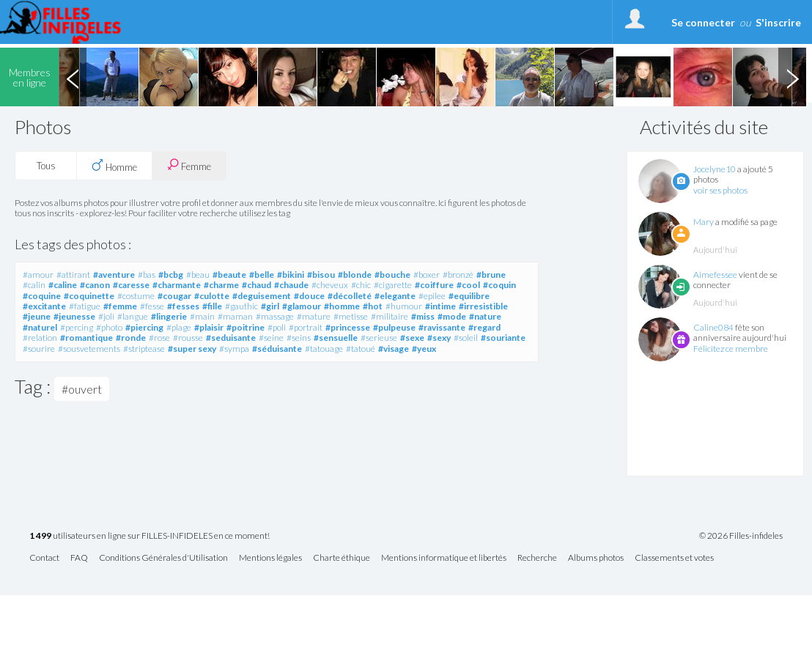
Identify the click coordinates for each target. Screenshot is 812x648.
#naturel (40, 327)
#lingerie (169, 316)
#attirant (73, 275)
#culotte (212, 296)
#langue (133, 316)
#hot (373, 306)
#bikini (291, 275)
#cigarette (393, 285)
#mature (314, 316)
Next (792, 77)
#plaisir (209, 327)
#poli (277, 327)
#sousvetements (89, 349)
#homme (342, 306)
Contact (44, 558)
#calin (34, 285)
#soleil (466, 338)
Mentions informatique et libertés (444, 558)
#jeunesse (74, 316)
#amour (38, 275)
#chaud (256, 285)
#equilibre (469, 296)
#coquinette (89, 296)
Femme (189, 165)
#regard (484, 327)
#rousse (188, 338)
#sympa (234, 349)
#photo (109, 327)
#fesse (152, 306)
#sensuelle (336, 338)
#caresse (131, 285)
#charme (221, 285)
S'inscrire (778, 22)
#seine (271, 338)
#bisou (321, 275)
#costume (136, 296)
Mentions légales (270, 558)
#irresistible (483, 306)
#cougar (174, 296)
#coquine (42, 296)
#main (202, 316)
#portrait (306, 327)
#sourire (39, 349)
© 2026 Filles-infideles (741, 536)
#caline (63, 285)
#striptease (144, 349)
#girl (270, 306)
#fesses (183, 306)
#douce (309, 296)
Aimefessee (715, 275)
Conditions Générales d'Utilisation (163, 558)
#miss (423, 316)
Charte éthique (342, 558)
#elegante (395, 296)
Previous (73, 77)
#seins (299, 338)
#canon (95, 285)
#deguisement (262, 296)
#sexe (412, 338)
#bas (147, 275)
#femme (120, 306)
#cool (468, 285)
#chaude (291, 285)
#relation (40, 338)
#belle (262, 275)
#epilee (432, 296)
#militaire (390, 316)
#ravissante (442, 327)
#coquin (499, 285)
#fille (212, 306)
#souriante (503, 338)
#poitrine (246, 327)
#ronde (131, 338)
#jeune (37, 316)
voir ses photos (720, 190)
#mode (452, 316)
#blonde (355, 275)
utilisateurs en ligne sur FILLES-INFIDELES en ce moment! (150, 536)
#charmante (177, 285)
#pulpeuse (394, 327)
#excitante (44, 306)
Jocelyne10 (715, 169)
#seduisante (231, 338)
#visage (394, 349)
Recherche (537, 558)
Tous (46, 166)
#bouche (392, 275)
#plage (179, 327)
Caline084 (713, 327)
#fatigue (85, 306)
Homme (114, 166)
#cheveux (330, 285)
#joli (106, 316)
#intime (440, 306)
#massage (275, 316)
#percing (77, 327)
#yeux (424, 349)
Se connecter (703, 22)
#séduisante (277, 349)
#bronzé (458, 275)
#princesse (348, 327)
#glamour (302, 306)
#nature (485, 316)
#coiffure (434, 285)
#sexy (439, 338)
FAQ (79, 558)
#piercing (144, 327)
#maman (235, 316)
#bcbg (171, 275)
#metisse (351, 316)
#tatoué (361, 349)
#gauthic (241, 306)
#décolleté (350, 296)
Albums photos (596, 558)
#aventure (114, 275)
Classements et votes (674, 558)
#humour (404, 306)
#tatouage (324, 349)
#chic (361, 285)
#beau (198, 275)
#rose (159, 338)
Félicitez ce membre (731, 349)
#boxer (427, 275)
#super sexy (192, 349)
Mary (704, 222)
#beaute (229, 275)
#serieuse (379, 338)
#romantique (86, 338)
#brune (491, 275)
